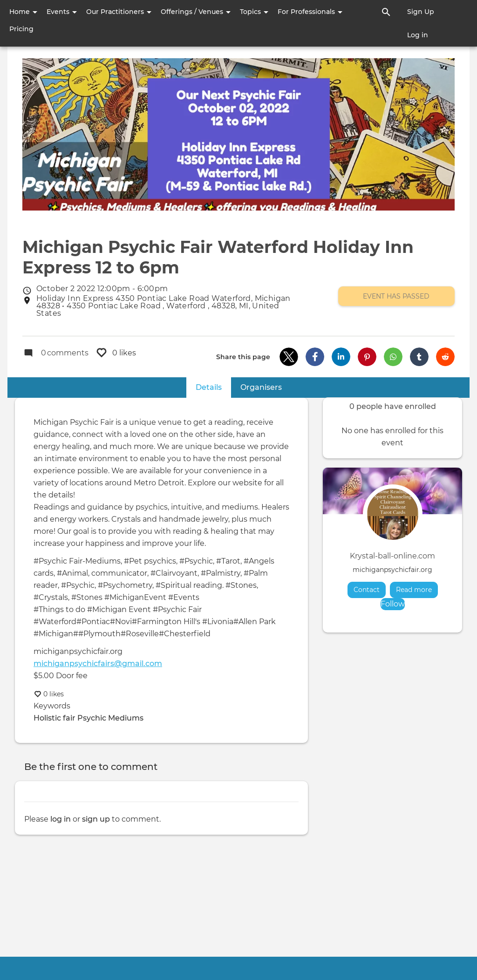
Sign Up (421, 12)
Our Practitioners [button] (119, 12)
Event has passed (396, 296)
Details (213, 387)
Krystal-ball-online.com (392, 556)
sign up (96, 819)
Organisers (261, 387)
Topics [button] (254, 12)
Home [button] (23, 12)
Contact (367, 590)
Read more (417, 589)
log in (61, 819)
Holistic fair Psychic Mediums (89, 718)
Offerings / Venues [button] (196, 12)
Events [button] (62, 12)
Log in (418, 35)
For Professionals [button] (310, 12)
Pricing (21, 29)
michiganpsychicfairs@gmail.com (98, 664)
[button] (289, 357)
